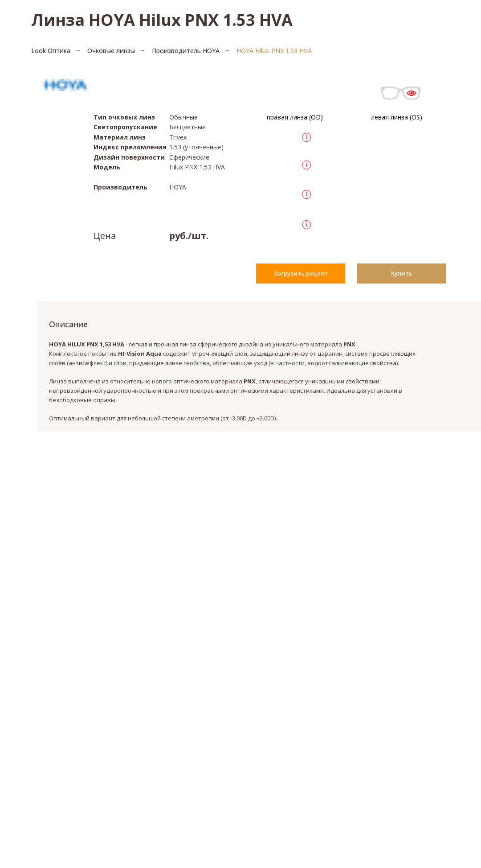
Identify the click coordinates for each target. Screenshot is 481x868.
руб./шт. (189, 236)
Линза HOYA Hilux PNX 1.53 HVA (162, 20)
